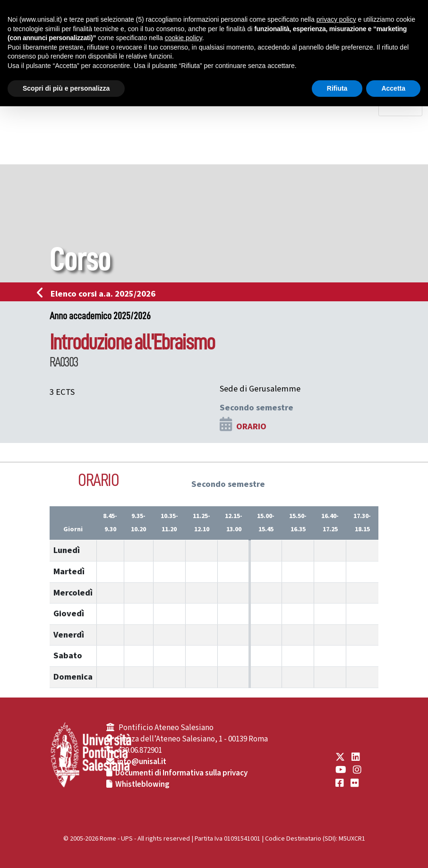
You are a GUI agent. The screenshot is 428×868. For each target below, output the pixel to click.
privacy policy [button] (336, 19)
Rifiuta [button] (337, 88)
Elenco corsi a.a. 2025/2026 (99, 294)
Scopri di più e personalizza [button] (66, 88)
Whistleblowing (142, 784)
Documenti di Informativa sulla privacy (181, 773)
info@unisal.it (142, 762)
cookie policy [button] (184, 38)
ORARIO (251, 426)
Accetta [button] (393, 88)
